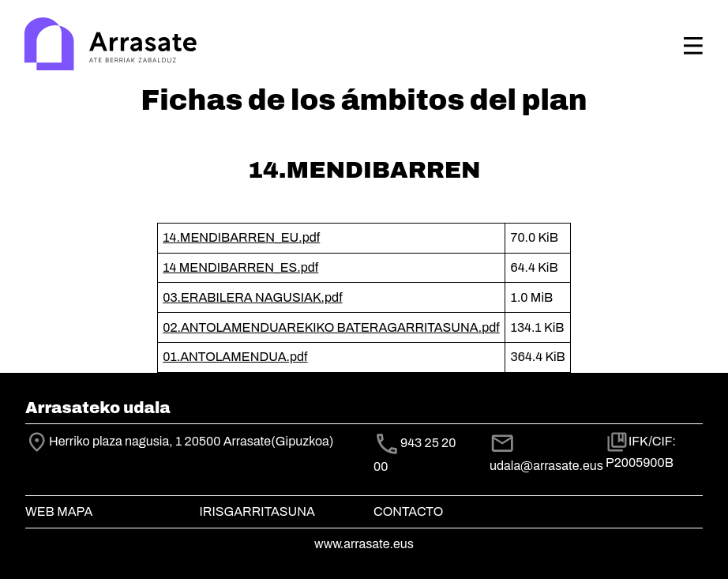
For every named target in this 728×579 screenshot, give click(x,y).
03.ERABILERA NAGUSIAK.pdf (252, 297)
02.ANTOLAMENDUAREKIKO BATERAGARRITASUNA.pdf (331, 327)
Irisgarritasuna (258, 511)
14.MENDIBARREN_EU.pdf (241, 237)
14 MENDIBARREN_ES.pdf (240, 267)
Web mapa (59, 511)
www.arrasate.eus (364, 544)
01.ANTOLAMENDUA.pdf (235, 357)
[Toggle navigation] (693, 46)
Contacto (408, 511)
